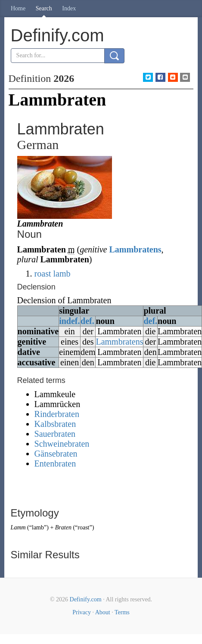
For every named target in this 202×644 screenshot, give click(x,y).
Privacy (82, 612)
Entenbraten (55, 464)
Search (44, 8)
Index (69, 8)
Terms (122, 612)
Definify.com (86, 599)
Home (18, 8)
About (103, 612)
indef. (69, 321)
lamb (62, 274)
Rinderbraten (57, 414)
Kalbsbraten (55, 424)
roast (43, 274)
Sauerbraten (55, 434)
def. (87, 321)
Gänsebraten (56, 454)
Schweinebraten (62, 444)
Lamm (18, 527)
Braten (63, 527)
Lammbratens (135, 249)
